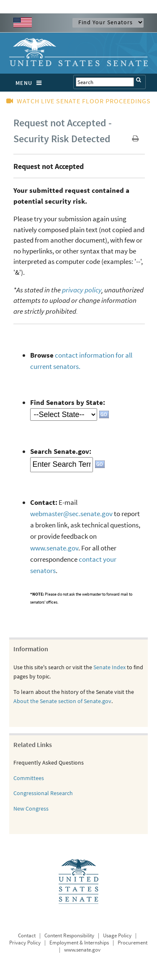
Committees (29, 778)
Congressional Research (43, 793)
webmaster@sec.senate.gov (71, 514)
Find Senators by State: (68, 402)
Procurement (133, 943)
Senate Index (109, 667)
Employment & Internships (79, 943)
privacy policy (82, 290)
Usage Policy (117, 935)
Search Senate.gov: (61, 451)
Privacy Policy (25, 943)
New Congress (31, 809)
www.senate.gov (54, 548)
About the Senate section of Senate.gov (62, 701)
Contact (27, 935)
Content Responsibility (69, 935)
